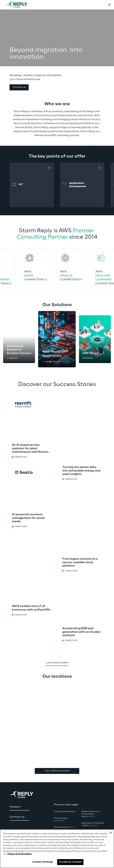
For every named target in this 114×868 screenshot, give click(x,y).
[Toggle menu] (109, 5)
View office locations (57, 771)
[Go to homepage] (20, 5)
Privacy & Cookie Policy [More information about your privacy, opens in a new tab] (20, 854)
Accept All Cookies (70, 862)
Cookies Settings (42, 862)
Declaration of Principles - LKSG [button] (93, 824)
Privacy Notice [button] (61, 819)
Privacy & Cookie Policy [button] (65, 812)
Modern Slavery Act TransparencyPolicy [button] (90, 814)
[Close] (111, 833)
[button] (19, 87)
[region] (57, 849)
